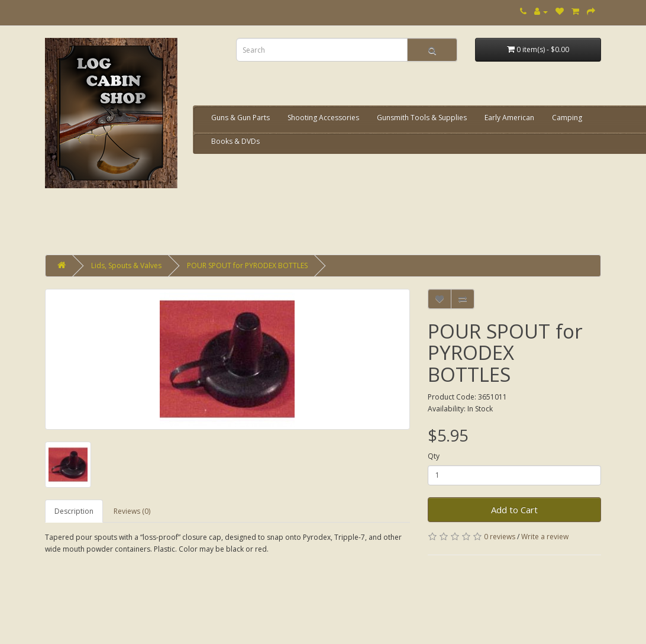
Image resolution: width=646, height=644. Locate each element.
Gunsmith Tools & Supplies (422, 117)
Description (74, 511)
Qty (434, 456)
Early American (509, 117)
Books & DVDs (235, 141)
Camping (567, 117)
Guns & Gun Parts (240, 117)
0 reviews (500, 537)
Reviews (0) (132, 511)
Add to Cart (514, 510)
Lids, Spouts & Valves (126, 265)
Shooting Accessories (323, 117)
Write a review (545, 537)
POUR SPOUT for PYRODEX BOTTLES (247, 265)
